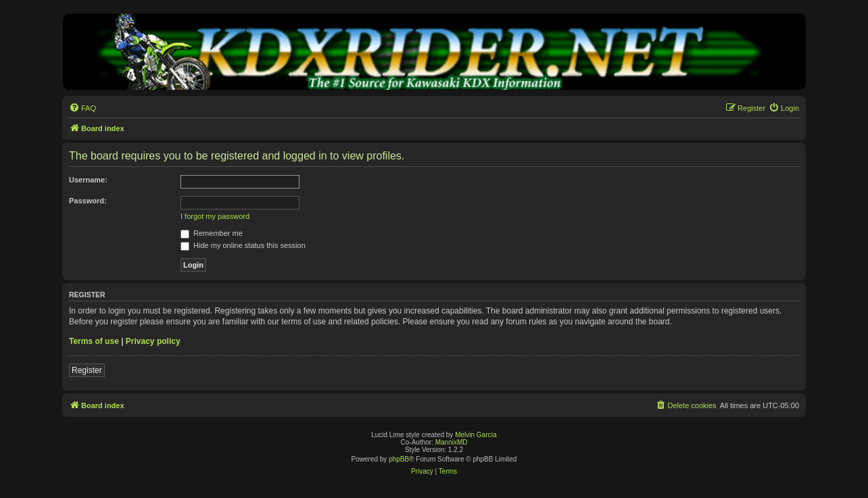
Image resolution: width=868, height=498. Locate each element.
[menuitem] (82, 108)
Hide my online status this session (243, 245)
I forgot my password (215, 216)
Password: (88, 201)
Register (87, 370)
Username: (88, 180)
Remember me (212, 233)
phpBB (399, 459)
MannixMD (452, 442)
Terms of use (94, 341)
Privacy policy (153, 341)
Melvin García (476, 435)
